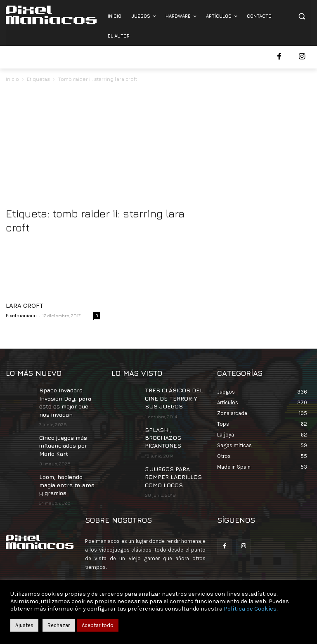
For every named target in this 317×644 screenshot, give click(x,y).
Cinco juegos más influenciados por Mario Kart (62, 440)
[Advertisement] (158, 146)
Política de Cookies (250, 609)
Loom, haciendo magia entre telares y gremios (68, 476)
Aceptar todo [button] (98, 625)
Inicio (12, 79)
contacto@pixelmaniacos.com (157, 574)
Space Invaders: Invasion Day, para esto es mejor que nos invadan (68, 400)
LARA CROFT (25, 305)
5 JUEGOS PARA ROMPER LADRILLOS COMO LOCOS (169, 462)
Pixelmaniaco (21, 315)
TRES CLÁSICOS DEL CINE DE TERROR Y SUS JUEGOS (173, 397)
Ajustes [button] (24, 625)
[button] (302, 16)
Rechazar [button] (59, 625)
